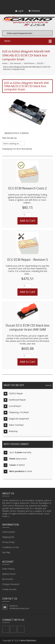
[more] (48, 385)
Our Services (16, 63)
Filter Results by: (10, 138)
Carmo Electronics (28, 640)
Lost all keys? (12, 406)
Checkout (34, 11)
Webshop (11, 432)
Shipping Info (8, 537)
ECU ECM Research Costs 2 (28, 188)
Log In (19, 11)
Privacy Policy (8, 542)
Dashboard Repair (15, 400)
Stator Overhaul (14, 425)
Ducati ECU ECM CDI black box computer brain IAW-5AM (28, 327)
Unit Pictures (29, 63)
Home (5, 63)
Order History (8, 569)
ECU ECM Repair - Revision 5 (28, 260)
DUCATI (40, 63)
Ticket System (9, 532)
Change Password (11, 584)
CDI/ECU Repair (13, 394)
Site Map (6, 552)
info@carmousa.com (19, 608)
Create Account (9, 589)
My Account (7, 579)
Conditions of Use (11, 547)
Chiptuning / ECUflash (16, 413)
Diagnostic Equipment (16, 419)
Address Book (9, 574)
